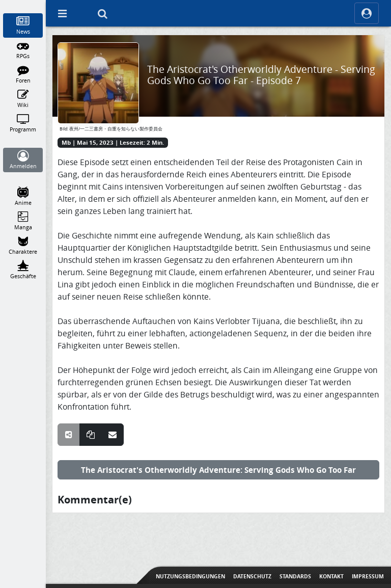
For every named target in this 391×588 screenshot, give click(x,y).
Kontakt (331, 576)
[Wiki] (23, 99)
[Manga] (23, 221)
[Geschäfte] (23, 270)
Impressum (368, 576)
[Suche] (102, 13)
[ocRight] (367, 13)
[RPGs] (23, 50)
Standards (295, 576)
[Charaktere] (23, 246)
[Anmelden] (23, 160)
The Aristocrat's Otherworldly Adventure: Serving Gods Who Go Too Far (218, 470)
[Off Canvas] (62, 13)
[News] (23, 25)
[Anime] (23, 197)
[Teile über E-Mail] (113, 435)
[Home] (23, 5)
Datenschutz (252, 576)
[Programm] (23, 123)
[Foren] (23, 74)
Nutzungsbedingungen (190, 576)
